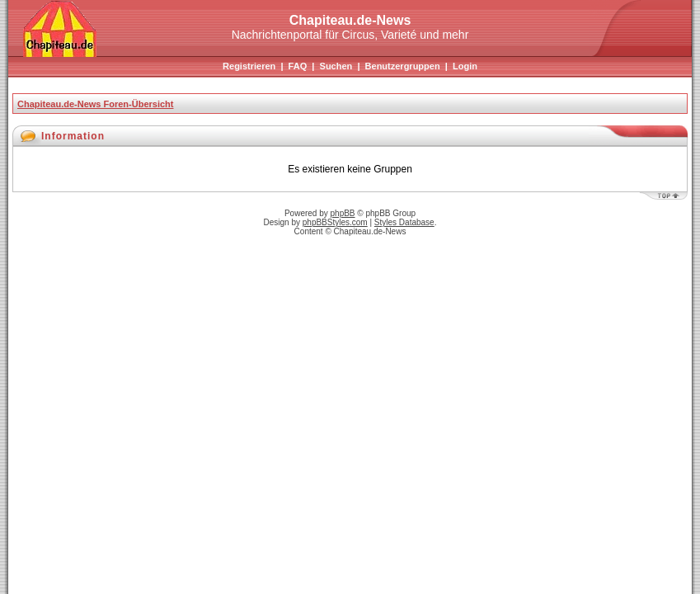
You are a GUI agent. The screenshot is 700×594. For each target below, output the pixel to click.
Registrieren (249, 66)
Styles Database (404, 222)
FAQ (298, 66)
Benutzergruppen (403, 66)
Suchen (336, 66)
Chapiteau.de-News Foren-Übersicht (95, 104)
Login (465, 66)
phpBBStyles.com (335, 222)
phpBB (343, 213)
